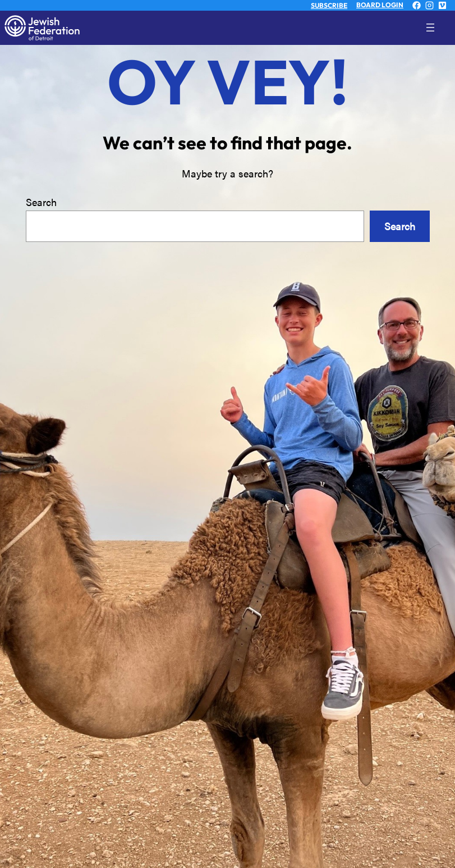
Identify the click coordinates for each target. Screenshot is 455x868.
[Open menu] (439, 28)
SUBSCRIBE (329, 5)
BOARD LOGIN (380, 5)
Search (41, 202)
